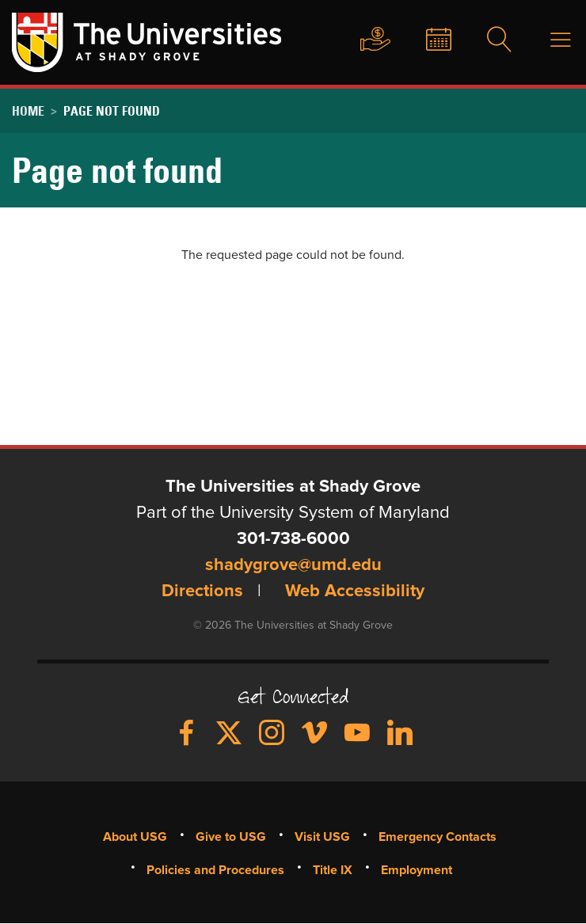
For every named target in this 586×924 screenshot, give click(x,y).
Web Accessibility (355, 591)
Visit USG (322, 837)
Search (489, 41)
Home (28, 111)
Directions (202, 591)
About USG (135, 837)
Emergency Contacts (438, 837)
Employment (417, 870)
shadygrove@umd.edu (293, 565)
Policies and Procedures (215, 870)
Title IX (333, 870)
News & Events (426, 41)
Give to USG (360, 40)
